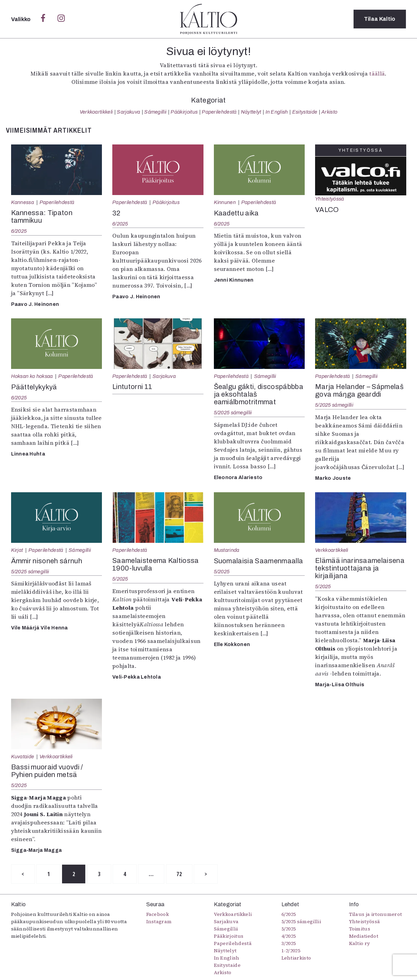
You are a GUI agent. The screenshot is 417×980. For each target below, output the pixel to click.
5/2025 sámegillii (233, 413)
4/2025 (289, 936)
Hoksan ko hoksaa (32, 376)
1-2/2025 (291, 951)
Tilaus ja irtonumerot (376, 915)
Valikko (22, 19)
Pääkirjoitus (184, 112)
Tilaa (380, 19)
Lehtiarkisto (296, 958)
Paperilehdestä (219, 112)
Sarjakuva (128, 112)
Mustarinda (227, 550)
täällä (377, 73)
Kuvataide (23, 757)
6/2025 (19, 231)
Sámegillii (155, 112)
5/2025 (120, 579)
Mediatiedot (364, 936)
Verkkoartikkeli (96, 112)
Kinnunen (225, 202)
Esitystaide (305, 112)
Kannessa (23, 202)
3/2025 (289, 944)
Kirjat (17, 550)
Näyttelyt (251, 112)
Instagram (159, 922)
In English (277, 112)
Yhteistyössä (329, 199)
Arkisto (329, 112)
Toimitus (360, 929)
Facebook (158, 915)
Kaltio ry (360, 944)
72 (180, 874)
